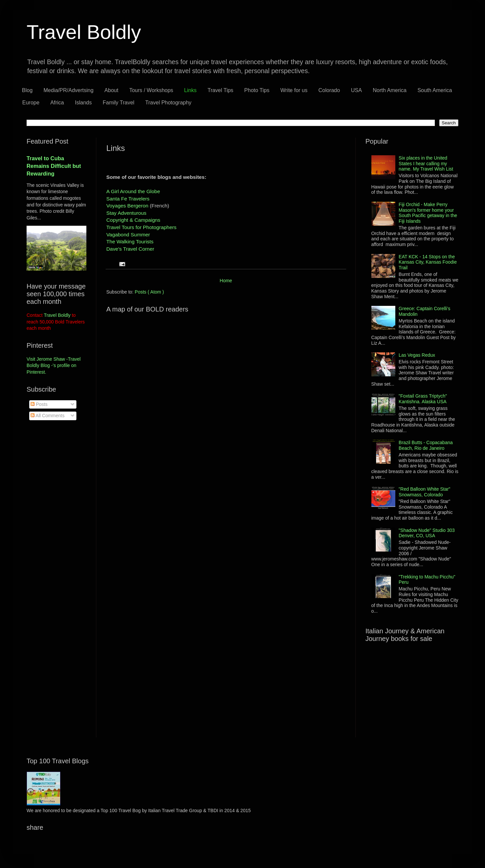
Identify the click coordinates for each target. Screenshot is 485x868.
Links (190, 90)
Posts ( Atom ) (149, 292)
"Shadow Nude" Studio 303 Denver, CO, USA (427, 533)
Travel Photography (168, 103)
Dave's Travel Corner (130, 249)
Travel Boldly (84, 32)
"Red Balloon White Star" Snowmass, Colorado (424, 492)
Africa (57, 103)
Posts (39, 404)
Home (226, 281)
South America (435, 90)
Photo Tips (257, 90)
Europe (31, 103)
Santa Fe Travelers (128, 199)
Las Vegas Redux (417, 355)
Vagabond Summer (128, 235)
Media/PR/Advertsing (68, 90)
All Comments (48, 416)
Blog (27, 90)
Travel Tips (221, 90)
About (111, 90)
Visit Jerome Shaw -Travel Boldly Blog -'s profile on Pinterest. (54, 366)
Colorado (329, 90)
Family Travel (118, 103)
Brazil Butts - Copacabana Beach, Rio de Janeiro (426, 445)
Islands (84, 103)
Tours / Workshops (151, 90)
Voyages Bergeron (128, 206)
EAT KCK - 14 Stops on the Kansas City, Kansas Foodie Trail (428, 262)
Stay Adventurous (126, 213)
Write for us (294, 90)
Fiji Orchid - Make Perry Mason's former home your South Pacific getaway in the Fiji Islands (428, 213)
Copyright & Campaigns (133, 220)
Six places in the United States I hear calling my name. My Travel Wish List (426, 164)
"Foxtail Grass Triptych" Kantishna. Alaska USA (423, 399)
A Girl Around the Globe (133, 191)
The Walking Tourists (130, 242)
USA (356, 90)
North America (389, 90)
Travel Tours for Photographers (141, 227)
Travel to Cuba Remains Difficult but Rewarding (54, 166)
